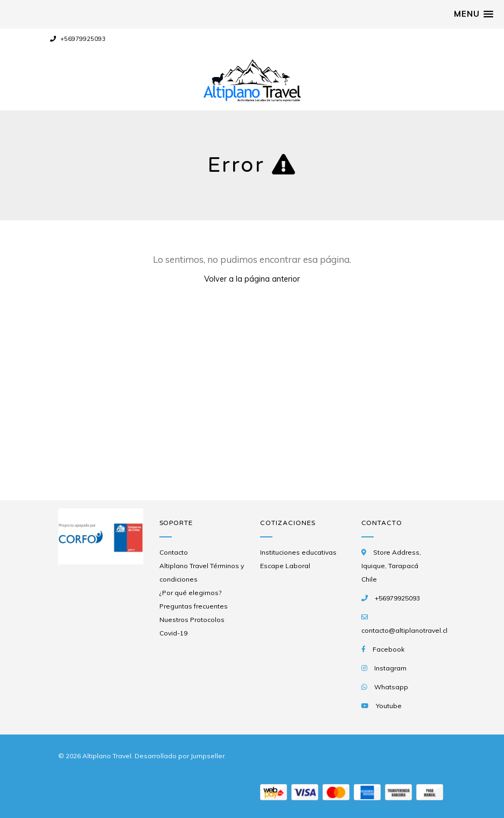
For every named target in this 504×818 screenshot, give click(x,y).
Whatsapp (391, 687)
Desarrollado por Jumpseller (180, 756)
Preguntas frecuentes (194, 606)
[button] (474, 14)
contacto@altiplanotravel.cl (404, 630)
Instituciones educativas (298, 552)
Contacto (174, 552)
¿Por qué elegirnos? (190, 593)
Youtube (389, 706)
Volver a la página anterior (252, 279)
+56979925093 (78, 39)
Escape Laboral (285, 566)
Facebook (388, 649)
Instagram (390, 668)
